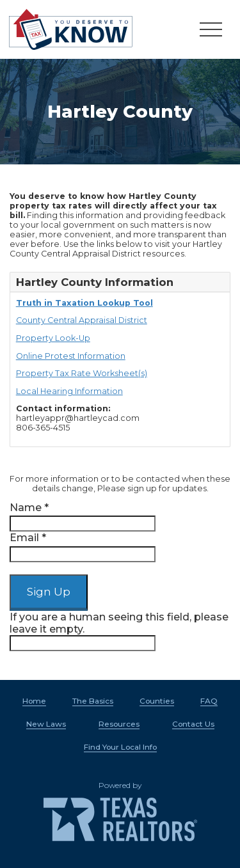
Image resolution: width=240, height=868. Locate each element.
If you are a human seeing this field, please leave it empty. (119, 631)
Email (28, 538)
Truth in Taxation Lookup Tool (84, 303)
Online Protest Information (71, 356)
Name (29, 508)
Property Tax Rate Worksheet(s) (82, 373)
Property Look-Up (53, 338)
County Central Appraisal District (82, 320)
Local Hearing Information (69, 391)
